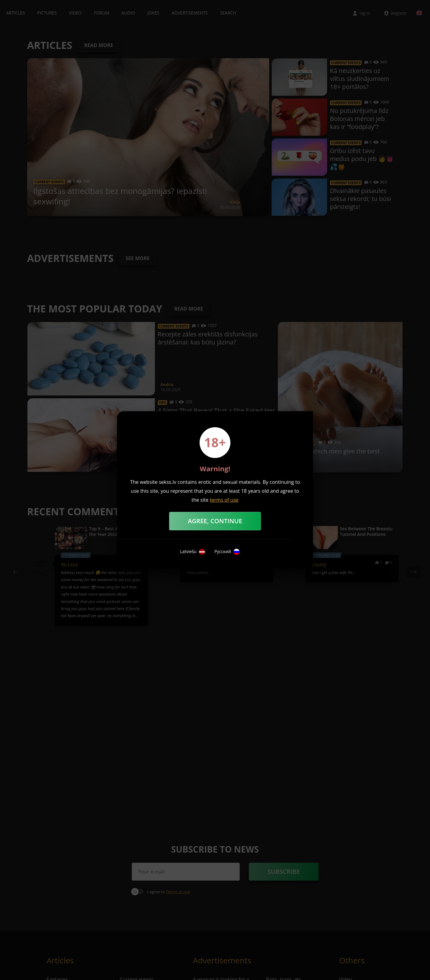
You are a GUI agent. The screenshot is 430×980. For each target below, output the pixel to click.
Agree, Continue (215, 521)
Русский (227, 552)
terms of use (224, 500)
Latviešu (193, 552)
